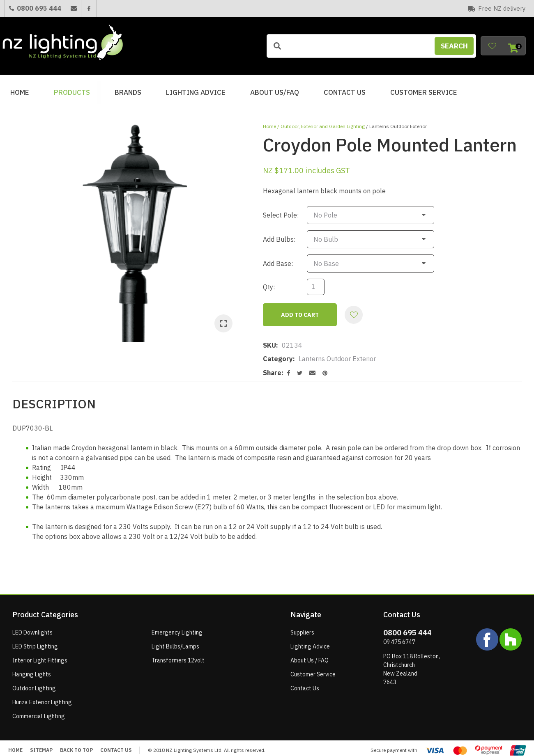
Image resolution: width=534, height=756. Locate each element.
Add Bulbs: (279, 237)
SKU (269, 341)
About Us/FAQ (275, 92)
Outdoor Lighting (34, 685)
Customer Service (424, 92)
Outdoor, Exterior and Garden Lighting (323, 126)
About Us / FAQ (310, 657)
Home (20, 92)
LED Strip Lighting (35, 643)
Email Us (73, 8)
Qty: (269, 283)
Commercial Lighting (39, 712)
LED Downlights (32, 629)
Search (454, 46)
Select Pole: (281, 214)
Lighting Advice (196, 92)
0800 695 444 (39, 8)
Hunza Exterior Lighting (42, 699)
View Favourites (492, 46)
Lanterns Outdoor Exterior (398, 126)
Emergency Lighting (177, 629)
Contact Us (345, 92)
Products (72, 92)
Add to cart (300, 311)
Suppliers (302, 629)
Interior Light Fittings (40, 657)
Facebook (89, 8)
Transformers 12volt (178, 657)
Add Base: (278, 260)
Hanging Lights (32, 671)
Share (272, 369)
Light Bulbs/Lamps (175, 643)
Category (278, 355)
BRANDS (128, 92)
